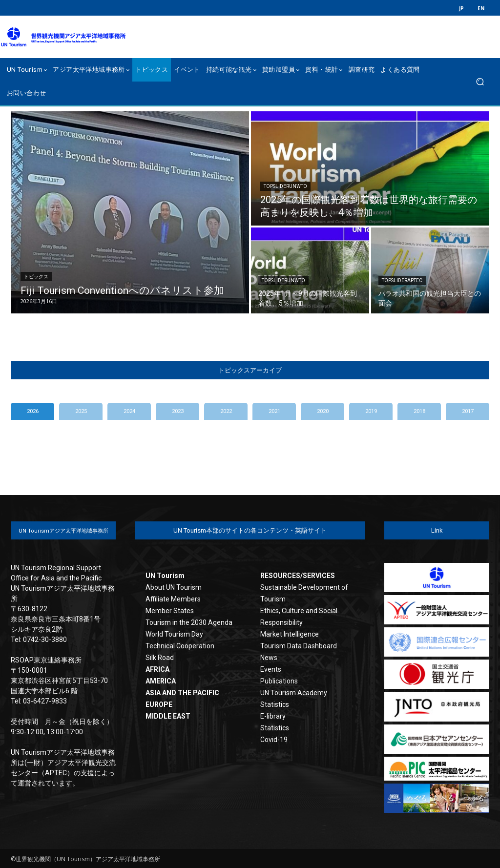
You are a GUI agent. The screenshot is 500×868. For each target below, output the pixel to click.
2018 (419, 411)
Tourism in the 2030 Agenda (189, 622)
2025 (81, 411)
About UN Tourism (174, 587)
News (269, 658)
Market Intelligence (290, 634)
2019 (371, 411)
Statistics (275, 704)
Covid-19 (274, 740)
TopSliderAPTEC (402, 280)
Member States (170, 611)
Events (271, 669)
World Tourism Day (174, 634)
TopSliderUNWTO (285, 186)
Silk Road (160, 658)
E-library (273, 716)
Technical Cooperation (180, 646)
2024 (129, 411)
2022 (226, 411)
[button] (480, 82)
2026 (33, 411)
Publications (279, 681)
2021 (274, 411)
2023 (178, 411)
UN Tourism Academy (294, 693)
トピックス (36, 277)
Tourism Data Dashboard (299, 646)
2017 (468, 411)
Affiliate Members (173, 599)
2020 (323, 411)
